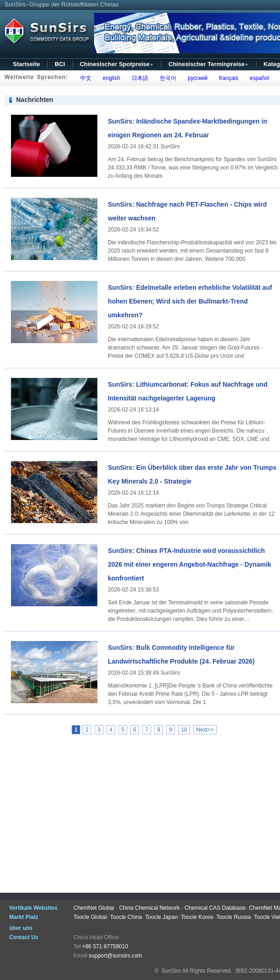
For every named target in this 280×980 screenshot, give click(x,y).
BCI (60, 64)
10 (184, 730)
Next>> (205, 730)
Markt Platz (24, 917)
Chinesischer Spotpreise (117, 64)
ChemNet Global (94, 908)
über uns (21, 928)
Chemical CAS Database (215, 908)
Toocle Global (90, 917)
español (258, 78)
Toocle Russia (233, 917)
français (227, 78)
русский (196, 78)
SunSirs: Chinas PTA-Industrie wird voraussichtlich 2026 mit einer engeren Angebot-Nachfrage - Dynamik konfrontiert (190, 564)
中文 (84, 78)
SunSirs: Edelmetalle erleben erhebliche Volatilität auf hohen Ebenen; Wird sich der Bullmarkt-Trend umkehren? (190, 301)
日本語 (138, 78)
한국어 (166, 78)
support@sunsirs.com (115, 956)
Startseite (26, 64)
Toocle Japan (161, 917)
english (110, 78)
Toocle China (126, 917)
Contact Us (24, 937)
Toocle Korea (197, 917)
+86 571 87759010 (105, 946)
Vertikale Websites (33, 908)
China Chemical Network (149, 908)
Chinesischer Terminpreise (209, 64)
